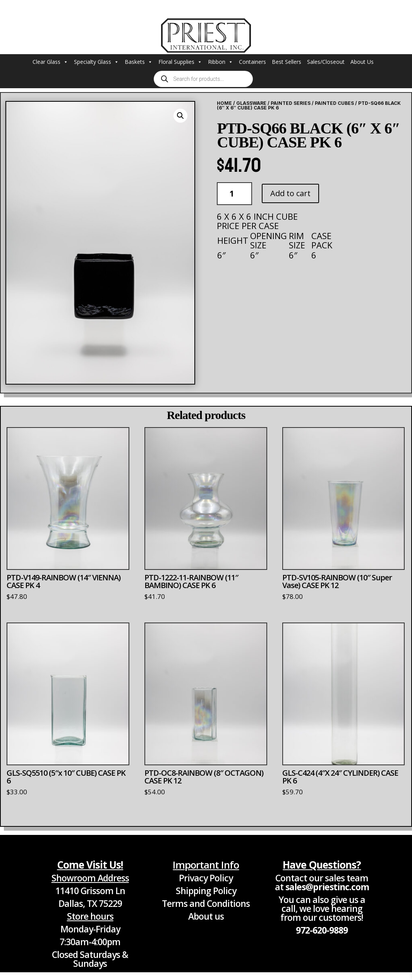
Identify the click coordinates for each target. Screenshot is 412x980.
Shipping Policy (206, 891)
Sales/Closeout (326, 62)
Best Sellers (287, 62)
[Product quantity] (234, 194)
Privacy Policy (206, 878)
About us (206, 916)
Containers (252, 62)
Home (224, 103)
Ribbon (221, 62)
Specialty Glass (96, 62)
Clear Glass (50, 62)
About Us (362, 62)
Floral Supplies (180, 62)
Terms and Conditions (206, 903)
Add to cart (290, 193)
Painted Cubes (334, 103)
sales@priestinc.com (327, 887)
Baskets (139, 62)
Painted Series (291, 103)
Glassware (251, 103)
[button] (180, 116)
